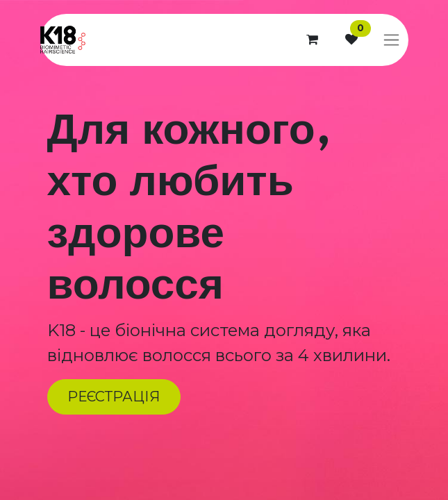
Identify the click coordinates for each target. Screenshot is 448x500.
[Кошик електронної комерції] (313, 40)
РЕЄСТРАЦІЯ (114, 397)
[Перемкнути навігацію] (391, 40)
